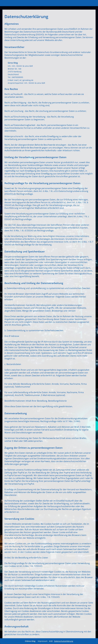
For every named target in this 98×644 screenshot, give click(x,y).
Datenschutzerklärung (64, 641)
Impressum (43, 641)
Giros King (6, 3)
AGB (51, 641)
